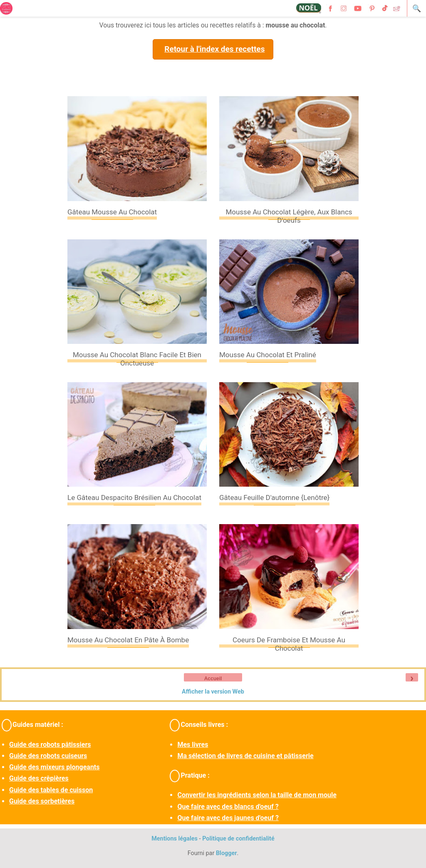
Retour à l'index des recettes (214, 49)
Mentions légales (175, 839)
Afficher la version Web (213, 692)
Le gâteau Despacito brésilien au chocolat (134, 497)
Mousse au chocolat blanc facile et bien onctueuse (137, 359)
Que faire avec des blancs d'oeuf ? (228, 807)
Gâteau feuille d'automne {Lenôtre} (274, 497)
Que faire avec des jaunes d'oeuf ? (228, 818)
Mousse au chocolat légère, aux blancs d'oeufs (289, 216)
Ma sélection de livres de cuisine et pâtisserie (245, 756)
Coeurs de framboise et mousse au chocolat (289, 644)
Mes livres (193, 745)
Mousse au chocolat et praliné (268, 355)
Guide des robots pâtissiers (50, 745)
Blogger (227, 853)
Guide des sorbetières (42, 801)
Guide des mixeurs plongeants (54, 767)
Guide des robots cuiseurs (48, 756)
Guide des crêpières (39, 778)
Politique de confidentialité (238, 839)
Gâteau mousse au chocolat (112, 212)
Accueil (213, 679)
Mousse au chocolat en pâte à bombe (128, 640)
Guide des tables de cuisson (51, 790)
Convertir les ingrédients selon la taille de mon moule (257, 795)
